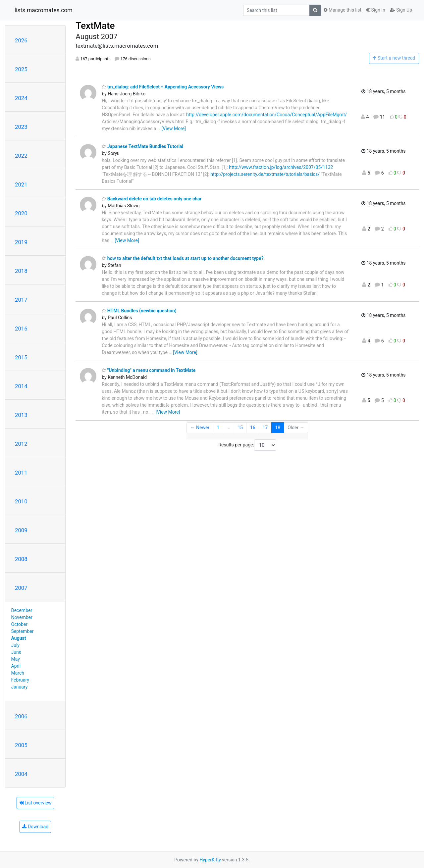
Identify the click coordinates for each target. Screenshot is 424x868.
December (22, 610)
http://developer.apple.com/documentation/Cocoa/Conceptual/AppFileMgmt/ (266, 115)
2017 (21, 300)
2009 (21, 530)
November (22, 617)
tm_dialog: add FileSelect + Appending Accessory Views (163, 87)
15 (240, 428)
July (15, 645)
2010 (21, 501)
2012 (21, 444)
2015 (21, 357)
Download (35, 827)
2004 (21, 774)
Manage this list (343, 10)
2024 (21, 98)
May (16, 659)
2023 (21, 127)
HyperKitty (210, 860)
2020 (21, 213)
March (18, 673)
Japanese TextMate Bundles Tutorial (142, 146)
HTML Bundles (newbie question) (139, 311)
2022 (21, 156)
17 (265, 428)
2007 (21, 588)
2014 (21, 386)
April (16, 666)
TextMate (95, 26)
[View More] (174, 128)
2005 (21, 745)
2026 (21, 40)
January (20, 687)
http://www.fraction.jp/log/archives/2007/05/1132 (281, 167)
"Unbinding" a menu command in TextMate (149, 370)
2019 (21, 242)
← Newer (200, 428)
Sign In (376, 10)
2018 (21, 271)
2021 (21, 184)
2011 (21, 473)
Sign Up (401, 10)
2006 (21, 716)
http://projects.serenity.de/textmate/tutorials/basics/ (265, 174)
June (16, 652)
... (228, 428)
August (19, 638)
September (23, 631)
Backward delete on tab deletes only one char (152, 199)
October (19, 624)
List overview (35, 803)
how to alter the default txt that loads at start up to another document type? (183, 258)
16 (253, 428)
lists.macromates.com (44, 10)
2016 (21, 329)
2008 (21, 559)
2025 (21, 69)
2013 (21, 415)
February (20, 680)
